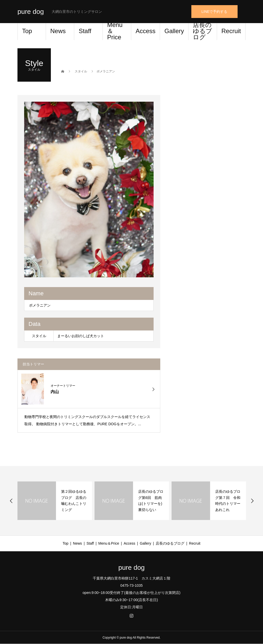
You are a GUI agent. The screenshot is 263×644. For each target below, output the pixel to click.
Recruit (231, 31)
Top (27, 31)
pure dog (31, 12)
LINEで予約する (214, 12)
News (58, 31)
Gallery (174, 31)
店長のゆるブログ (203, 32)
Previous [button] (11, 501)
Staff (85, 31)
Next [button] (252, 501)
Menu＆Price (115, 32)
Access (145, 31)
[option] (89, 190)
